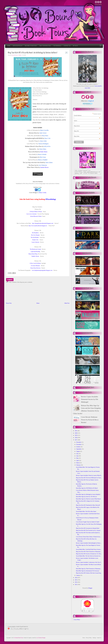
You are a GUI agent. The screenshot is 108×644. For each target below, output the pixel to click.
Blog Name (87, 126)
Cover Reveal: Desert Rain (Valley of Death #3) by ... (89, 537)
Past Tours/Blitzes (45, 46)
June (77, 456)
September (79, 449)
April (78, 461)
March (78, 463)
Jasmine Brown (44, 167)
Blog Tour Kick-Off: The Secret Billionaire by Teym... (89, 478)
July (77, 454)
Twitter (98, 2)
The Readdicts (35, 233)
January (78, 575)
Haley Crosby (43, 193)
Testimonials (57, 46)
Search (101, 46)
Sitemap (94, 638)
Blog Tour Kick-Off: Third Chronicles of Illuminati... (89, 552)
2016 (76, 578)
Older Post (67, 303)
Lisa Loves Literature (32, 214)
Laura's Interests (36, 242)
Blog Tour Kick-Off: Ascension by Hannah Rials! (88, 528)
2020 (76, 433)
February (79, 465)
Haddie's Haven (35, 256)
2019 (76, 435)
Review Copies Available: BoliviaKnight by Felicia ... (89, 543)
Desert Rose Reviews (36, 268)
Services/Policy (18, 46)
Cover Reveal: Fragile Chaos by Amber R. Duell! (88, 522)
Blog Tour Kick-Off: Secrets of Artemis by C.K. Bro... (89, 554)
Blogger (90, 588)
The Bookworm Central (35, 249)
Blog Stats (87, 136)
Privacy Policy (77, 620)
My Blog (75, 46)
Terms (84, 638)
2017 (76, 440)
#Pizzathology (51, 199)
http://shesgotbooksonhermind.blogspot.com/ (43, 223)
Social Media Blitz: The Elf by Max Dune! (86, 511)
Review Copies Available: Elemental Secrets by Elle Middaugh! (90, 399)
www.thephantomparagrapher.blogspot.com (42, 270)
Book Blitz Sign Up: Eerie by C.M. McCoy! (86, 497)
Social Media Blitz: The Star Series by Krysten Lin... (89, 556)
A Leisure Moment (35, 266)
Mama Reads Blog (33, 254)
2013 (76, 585)
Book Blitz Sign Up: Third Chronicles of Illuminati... (89, 569)
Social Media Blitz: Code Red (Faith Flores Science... (89, 549)
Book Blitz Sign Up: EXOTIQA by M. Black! (87, 488)
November (79, 444)
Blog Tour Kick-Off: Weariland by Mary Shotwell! (88, 505)
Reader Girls (35, 240)
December (79, 442)
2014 (76, 582)
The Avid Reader (35, 237)
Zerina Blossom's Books (36, 216)
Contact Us (67, 46)
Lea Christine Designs (41, 638)
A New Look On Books (35, 263)
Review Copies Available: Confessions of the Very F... (89, 562)
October (78, 447)
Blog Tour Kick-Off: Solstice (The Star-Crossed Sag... (89, 573)
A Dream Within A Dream (36, 212)
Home (9, 46)
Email (96, 2)
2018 (76, 438)
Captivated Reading (35, 252)
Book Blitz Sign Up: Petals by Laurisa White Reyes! (88, 499)
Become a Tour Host (31, 46)
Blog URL (87, 131)
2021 (76, 431)
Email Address (87, 115)
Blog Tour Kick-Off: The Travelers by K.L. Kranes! (88, 530)
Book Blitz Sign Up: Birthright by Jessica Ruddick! (88, 494)
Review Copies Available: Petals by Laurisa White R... (89, 475)
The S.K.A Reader (35, 235)
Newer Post (9, 303)
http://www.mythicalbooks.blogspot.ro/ (38, 226)
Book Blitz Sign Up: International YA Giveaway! (88, 571)
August (78, 451)
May (77, 458)
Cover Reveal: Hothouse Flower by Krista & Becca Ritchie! (90, 420)
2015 (76, 580)
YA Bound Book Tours (19, 638)
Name (87, 121)
